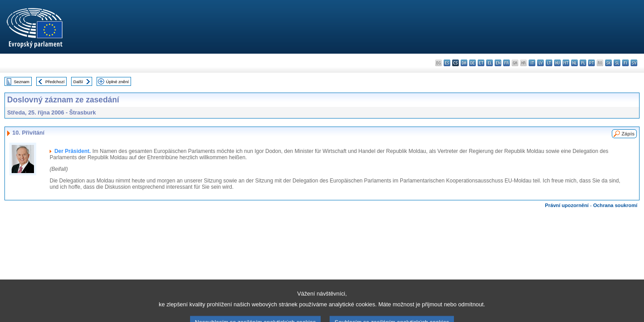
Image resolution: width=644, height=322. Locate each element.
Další (78, 82)
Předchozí (55, 82)
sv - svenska (634, 63)
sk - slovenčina (608, 63)
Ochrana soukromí (615, 205)
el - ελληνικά (489, 63)
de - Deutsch (472, 63)
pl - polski (583, 63)
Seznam (22, 82)
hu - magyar (557, 63)
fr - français (506, 63)
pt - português (591, 63)
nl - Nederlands (574, 63)
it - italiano (532, 63)
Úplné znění (117, 82)
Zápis (628, 134)
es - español (447, 63)
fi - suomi (625, 63)
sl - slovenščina (617, 63)
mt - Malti (566, 63)
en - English (498, 63)
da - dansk (464, 63)
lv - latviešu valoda (540, 63)
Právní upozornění (567, 205)
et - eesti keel (481, 63)
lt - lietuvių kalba (549, 63)
